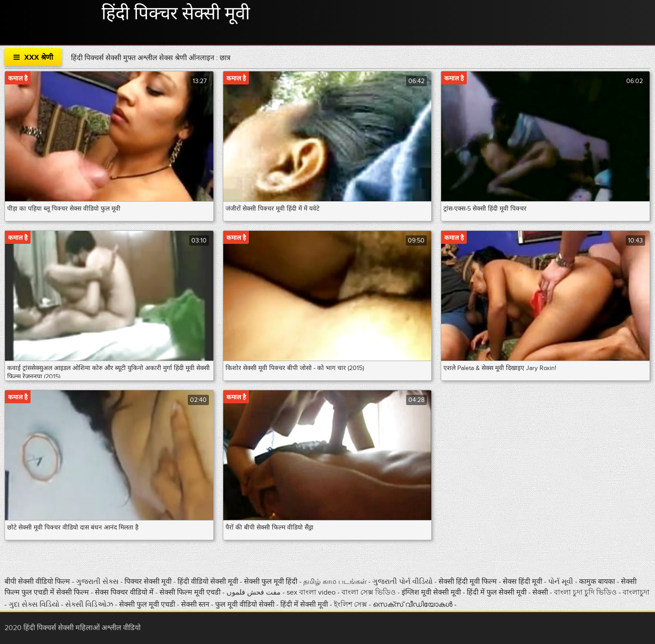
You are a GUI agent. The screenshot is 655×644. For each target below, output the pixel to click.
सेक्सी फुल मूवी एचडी (147, 604)
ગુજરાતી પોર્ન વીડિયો (403, 582)
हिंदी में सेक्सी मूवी (305, 604)
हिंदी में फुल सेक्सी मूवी (498, 592)
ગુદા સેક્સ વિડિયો (35, 604)
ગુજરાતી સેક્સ (98, 582)
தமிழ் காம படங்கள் (335, 582)
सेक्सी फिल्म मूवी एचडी (190, 592)
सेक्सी (541, 592)
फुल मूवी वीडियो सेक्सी (246, 604)
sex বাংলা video (312, 592)
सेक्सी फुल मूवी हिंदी (272, 582)
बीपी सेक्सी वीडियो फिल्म (38, 582)
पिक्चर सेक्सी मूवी (149, 582)
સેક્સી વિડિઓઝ (90, 604)
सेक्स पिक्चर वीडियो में (125, 592)
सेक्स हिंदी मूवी (523, 582)
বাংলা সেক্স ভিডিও (370, 592)
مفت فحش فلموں (254, 592)
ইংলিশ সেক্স (351, 604)
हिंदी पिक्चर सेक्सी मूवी (176, 14)
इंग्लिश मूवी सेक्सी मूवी (432, 592)
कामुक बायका (598, 582)
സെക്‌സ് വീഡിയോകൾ (413, 604)
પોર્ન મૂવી (562, 582)
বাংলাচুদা (636, 592)
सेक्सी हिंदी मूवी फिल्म (468, 582)
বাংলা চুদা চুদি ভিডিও (586, 592)
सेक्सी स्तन (196, 604)
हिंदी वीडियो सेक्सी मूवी (208, 582)
